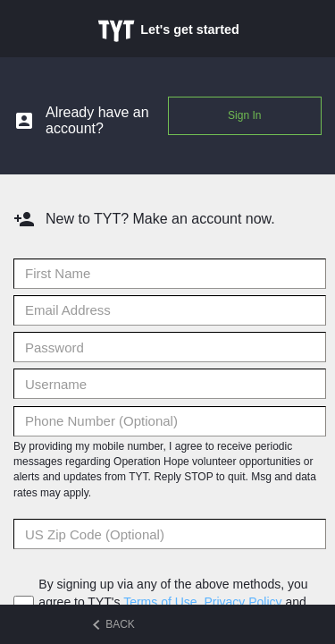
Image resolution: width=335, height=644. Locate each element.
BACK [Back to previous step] (114, 625)
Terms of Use (160, 602)
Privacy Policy (243, 602)
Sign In (244, 115)
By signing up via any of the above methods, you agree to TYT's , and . (173, 602)
